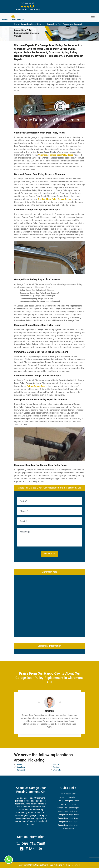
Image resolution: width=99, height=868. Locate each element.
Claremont (21, 770)
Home (17, 24)
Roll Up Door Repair (68, 804)
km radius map (50, 605)
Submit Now (50, 554)
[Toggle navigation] (93, 18)
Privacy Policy (68, 829)
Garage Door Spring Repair (68, 801)
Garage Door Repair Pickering (49, 865)
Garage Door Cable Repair (68, 825)
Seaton (56, 767)
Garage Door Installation (68, 797)
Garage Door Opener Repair (68, 808)
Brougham (21, 767)
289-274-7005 (33, 844)
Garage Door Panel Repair (68, 822)
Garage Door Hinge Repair (68, 815)
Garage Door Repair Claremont (33, 24)
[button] (41, 702)
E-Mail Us (34, 849)
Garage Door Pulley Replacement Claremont (64, 24)
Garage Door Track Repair (68, 811)
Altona (19, 764)
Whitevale (57, 770)
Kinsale (56, 764)
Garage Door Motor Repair (68, 818)
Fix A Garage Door (68, 794)
